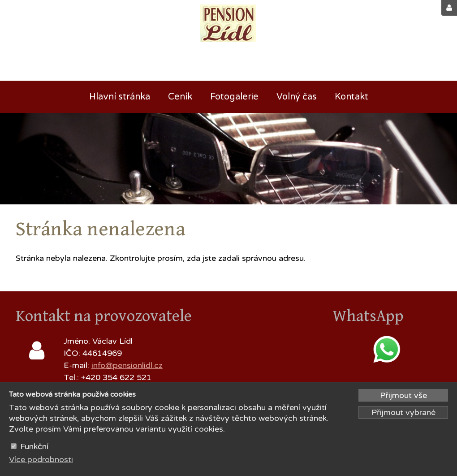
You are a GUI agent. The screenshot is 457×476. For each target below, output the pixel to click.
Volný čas (297, 97)
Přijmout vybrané (403, 412)
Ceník (180, 97)
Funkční (34, 446)
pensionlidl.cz (138, 365)
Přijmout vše (403, 395)
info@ (102, 365)
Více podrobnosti (41, 459)
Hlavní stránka (120, 97)
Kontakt (351, 97)
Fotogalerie (234, 97)
